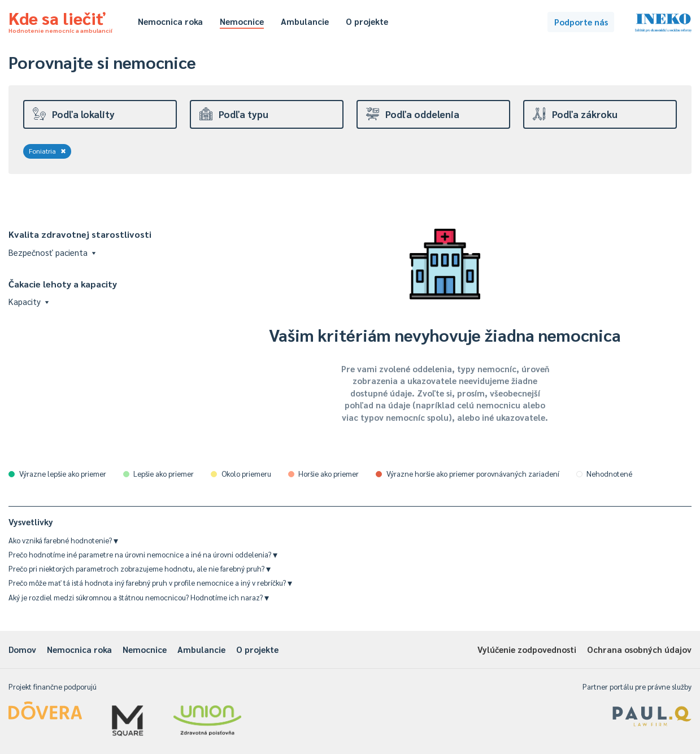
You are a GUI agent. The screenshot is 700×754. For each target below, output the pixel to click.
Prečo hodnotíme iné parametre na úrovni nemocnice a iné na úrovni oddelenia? (143, 554)
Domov (22, 649)
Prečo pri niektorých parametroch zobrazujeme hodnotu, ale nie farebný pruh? (140, 568)
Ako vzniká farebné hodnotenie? (63, 540)
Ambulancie (305, 21)
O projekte (367, 21)
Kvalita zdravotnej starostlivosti (80, 234)
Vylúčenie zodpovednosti (527, 649)
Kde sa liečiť (60, 20)
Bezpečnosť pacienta (52, 252)
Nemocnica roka (170, 21)
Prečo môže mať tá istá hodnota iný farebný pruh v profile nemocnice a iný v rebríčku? (150, 583)
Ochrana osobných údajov (639, 649)
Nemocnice (242, 21)
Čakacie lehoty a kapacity (63, 284)
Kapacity (29, 301)
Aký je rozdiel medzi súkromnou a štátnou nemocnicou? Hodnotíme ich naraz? (139, 597)
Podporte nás (581, 22)
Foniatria (47, 151)
